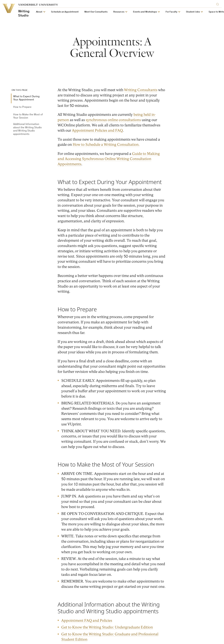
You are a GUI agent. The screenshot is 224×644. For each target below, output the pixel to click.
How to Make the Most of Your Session (28, 116)
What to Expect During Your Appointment (26, 98)
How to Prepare (22, 107)
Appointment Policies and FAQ (97, 130)
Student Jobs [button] (193, 12)
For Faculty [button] (171, 12)
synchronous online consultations (113, 120)
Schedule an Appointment (65, 12)
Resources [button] (119, 12)
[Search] (218, 4)
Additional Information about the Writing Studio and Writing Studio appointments (27, 129)
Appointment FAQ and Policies (87, 621)
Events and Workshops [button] (145, 12)
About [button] (39, 12)
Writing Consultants (141, 90)
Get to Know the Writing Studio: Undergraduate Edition (107, 627)
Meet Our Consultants (96, 12)
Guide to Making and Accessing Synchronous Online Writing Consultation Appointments (109, 159)
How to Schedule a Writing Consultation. (106, 145)
